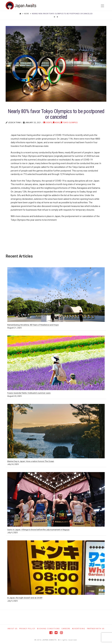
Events (48, 123)
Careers (66, 629)
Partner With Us (96, 629)
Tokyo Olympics (69, 123)
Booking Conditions (48, 629)
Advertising (79, 629)
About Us (13, 629)
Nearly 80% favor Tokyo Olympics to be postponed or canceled (62, 14)
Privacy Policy (27, 629)
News (27, 14)
